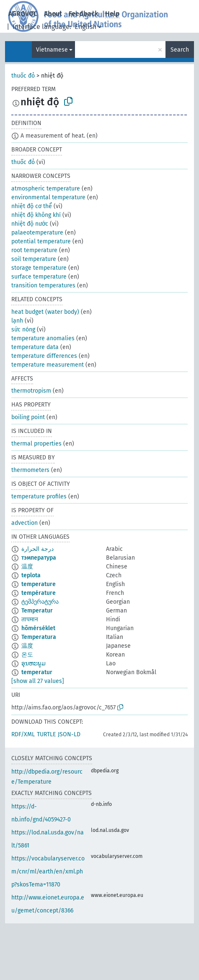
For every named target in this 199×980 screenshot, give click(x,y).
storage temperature (39, 268)
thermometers (30, 470)
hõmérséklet (38, 628)
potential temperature (41, 241)
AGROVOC (23, 14)
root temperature (34, 250)
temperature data (35, 347)
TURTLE (46, 734)
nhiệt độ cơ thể (32, 206)
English (85, 27)
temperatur (37, 672)
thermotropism (31, 391)
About (53, 14)
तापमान (30, 619)
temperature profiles (39, 497)
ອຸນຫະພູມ (34, 663)
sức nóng (23, 330)
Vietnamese (52, 50)
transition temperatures (43, 285)
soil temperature (34, 259)
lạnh (17, 321)
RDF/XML (23, 734)
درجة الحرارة (37, 549)
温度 (27, 567)
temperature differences (44, 356)
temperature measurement (48, 365)
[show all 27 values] (38, 681)
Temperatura (39, 637)
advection (25, 523)
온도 (27, 655)
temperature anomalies (43, 338)
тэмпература (39, 558)
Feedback (84, 14)
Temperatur (37, 611)
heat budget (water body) (45, 312)
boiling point (28, 417)
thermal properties (36, 444)
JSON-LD (69, 734)
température (39, 593)
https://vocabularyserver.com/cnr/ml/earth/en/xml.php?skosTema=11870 (48, 872)
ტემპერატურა (40, 602)
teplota (31, 575)
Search (180, 50)
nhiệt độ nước (30, 224)
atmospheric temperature (46, 189)
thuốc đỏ (23, 76)
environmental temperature (48, 197)
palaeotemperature (37, 233)
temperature (39, 584)
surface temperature (39, 277)
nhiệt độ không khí (36, 215)
